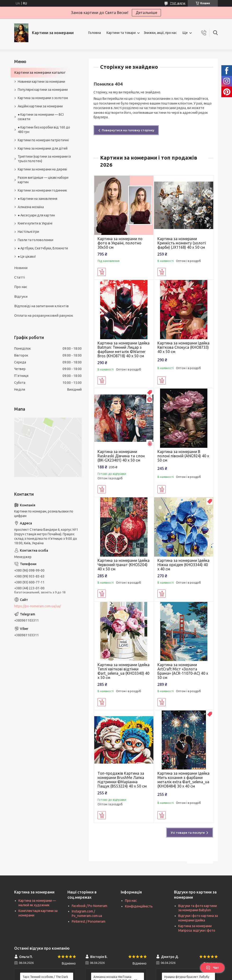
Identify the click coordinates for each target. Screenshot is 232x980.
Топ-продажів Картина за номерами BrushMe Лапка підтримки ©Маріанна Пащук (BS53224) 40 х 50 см (122, 780)
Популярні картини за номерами (43, 90)
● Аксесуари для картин (36, 215)
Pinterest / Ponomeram (89, 921)
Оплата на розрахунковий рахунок (44, 315)
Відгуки (21, 296)
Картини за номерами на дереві (42, 169)
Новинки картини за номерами (41, 82)
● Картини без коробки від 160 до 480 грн (44, 130)
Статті (20, 277)
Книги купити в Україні (35, 223)
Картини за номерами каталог (40, 72)
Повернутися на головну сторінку (128, 130)
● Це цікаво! (27, 256)
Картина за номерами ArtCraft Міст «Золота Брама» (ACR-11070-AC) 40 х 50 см (183, 671)
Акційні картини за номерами (40, 106)
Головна (95, 33)
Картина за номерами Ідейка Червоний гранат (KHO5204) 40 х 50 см (124, 565)
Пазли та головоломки (36, 240)
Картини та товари (121, 33)
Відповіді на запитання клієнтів (41, 306)
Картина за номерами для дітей (43, 148)
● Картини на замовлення (38, 199)
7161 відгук (178, 3)
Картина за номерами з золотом (43, 98)
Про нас (21, 287)
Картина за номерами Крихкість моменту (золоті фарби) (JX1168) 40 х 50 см (182, 243)
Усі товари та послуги (188, 833)
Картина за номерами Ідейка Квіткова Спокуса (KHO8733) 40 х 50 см (183, 347)
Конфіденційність (139, 906)
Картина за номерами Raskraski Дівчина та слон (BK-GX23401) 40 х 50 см (121, 456)
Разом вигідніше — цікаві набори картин (43, 180)
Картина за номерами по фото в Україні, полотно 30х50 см (120, 243)
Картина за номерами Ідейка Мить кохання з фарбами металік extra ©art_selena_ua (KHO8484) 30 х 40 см (183, 780)
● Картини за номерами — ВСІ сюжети (41, 117)
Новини (21, 268)
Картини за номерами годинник (42, 190)
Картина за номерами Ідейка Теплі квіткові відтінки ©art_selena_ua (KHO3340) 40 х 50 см (124, 671)
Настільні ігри (28, 232)
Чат (212, 968)
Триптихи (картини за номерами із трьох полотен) (44, 159)
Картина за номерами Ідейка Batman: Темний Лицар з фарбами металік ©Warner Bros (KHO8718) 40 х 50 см (124, 349)
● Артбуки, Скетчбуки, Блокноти (43, 248)
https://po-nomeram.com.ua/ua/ (38, 606)
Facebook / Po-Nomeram (89, 906)
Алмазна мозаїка (31, 207)
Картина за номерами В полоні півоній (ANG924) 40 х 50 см (183, 456)
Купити (102, 272)
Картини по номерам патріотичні (43, 140)
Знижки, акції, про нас (160, 33)
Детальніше (146, 13)
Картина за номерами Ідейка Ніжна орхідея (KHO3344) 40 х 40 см (183, 565)
